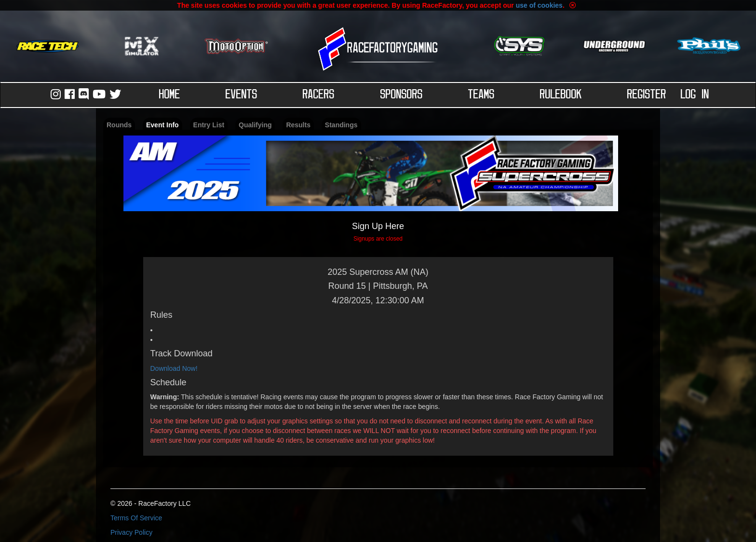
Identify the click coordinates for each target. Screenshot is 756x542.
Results (298, 125)
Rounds (119, 125)
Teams (481, 95)
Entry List (209, 125)
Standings (341, 125)
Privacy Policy (131, 532)
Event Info (162, 125)
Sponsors (402, 95)
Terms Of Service (136, 518)
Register (647, 95)
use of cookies (539, 5)
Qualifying (255, 125)
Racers (319, 95)
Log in (695, 95)
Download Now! (174, 368)
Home (170, 95)
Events (242, 95)
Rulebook (561, 95)
